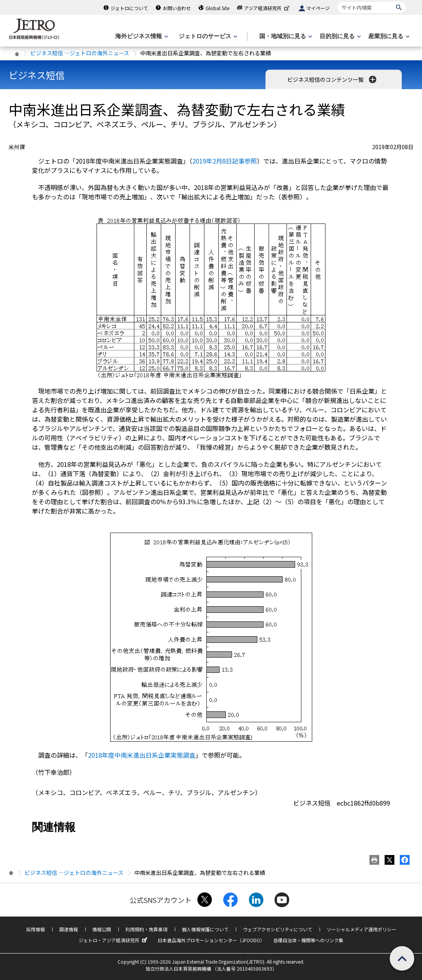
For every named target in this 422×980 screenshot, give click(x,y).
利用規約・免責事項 (146, 929)
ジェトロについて (129, 8)
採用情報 (35, 929)
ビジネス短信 (37, 75)
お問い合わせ (177, 8)
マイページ (318, 8)
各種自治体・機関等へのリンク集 (308, 940)
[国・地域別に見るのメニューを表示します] (285, 36)
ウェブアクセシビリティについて (278, 929)
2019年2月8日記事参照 (225, 161)
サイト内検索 (337, 2)
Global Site (217, 8)
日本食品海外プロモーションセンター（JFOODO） (211, 940)
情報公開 (102, 929)
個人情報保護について (205, 929)
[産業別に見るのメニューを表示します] (388, 36)
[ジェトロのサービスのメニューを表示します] (207, 36)
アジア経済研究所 (267, 8)
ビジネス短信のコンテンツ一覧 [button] (333, 79)
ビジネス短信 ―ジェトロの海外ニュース (80, 53)
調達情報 (69, 929)
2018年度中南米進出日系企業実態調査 (142, 755)
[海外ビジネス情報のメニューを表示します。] (141, 36)
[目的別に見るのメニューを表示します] (339, 36)
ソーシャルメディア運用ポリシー (361, 929)
